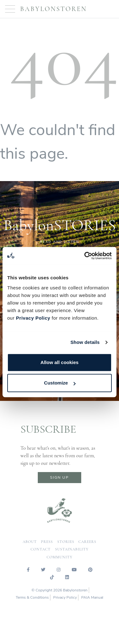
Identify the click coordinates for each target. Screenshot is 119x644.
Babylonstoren (54, 9)
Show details (85, 342)
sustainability (72, 549)
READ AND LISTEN (60, 242)
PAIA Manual (92, 597)
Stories (66, 542)
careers (87, 542)
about (30, 542)
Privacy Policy (33, 318)
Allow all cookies (60, 362)
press (47, 542)
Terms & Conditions (32, 597)
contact (41, 549)
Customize (60, 383)
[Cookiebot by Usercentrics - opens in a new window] (85, 256)
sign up (59, 477)
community (59, 557)
